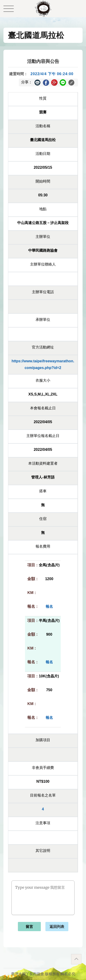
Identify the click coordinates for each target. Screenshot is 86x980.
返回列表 (57, 927)
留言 (29, 927)
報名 (49, 607)
